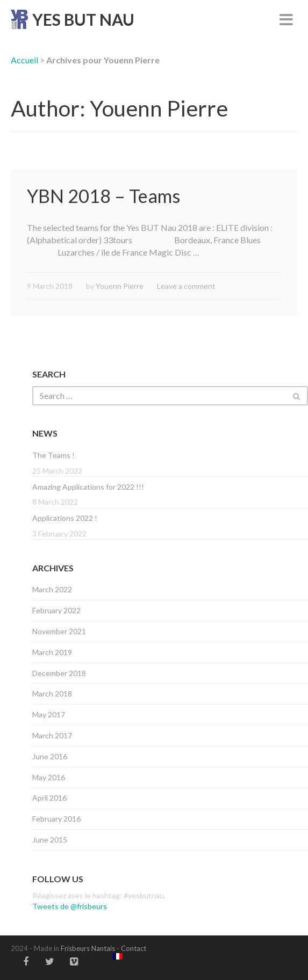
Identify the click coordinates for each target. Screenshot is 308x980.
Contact (134, 948)
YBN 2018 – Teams (103, 196)
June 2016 (50, 756)
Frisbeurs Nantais (88, 948)
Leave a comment (186, 286)
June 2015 (50, 840)
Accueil (24, 60)
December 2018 (59, 673)
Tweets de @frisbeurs (70, 906)
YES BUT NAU (83, 19)
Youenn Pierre (120, 286)
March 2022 (52, 589)
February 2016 (56, 819)
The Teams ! (53, 455)
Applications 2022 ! (65, 518)
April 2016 (49, 798)
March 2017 (52, 735)
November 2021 (59, 631)
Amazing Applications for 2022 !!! (88, 487)
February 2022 (56, 610)
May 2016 (49, 777)
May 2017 (49, 714)
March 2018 (52, 694)
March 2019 (52, 652)
